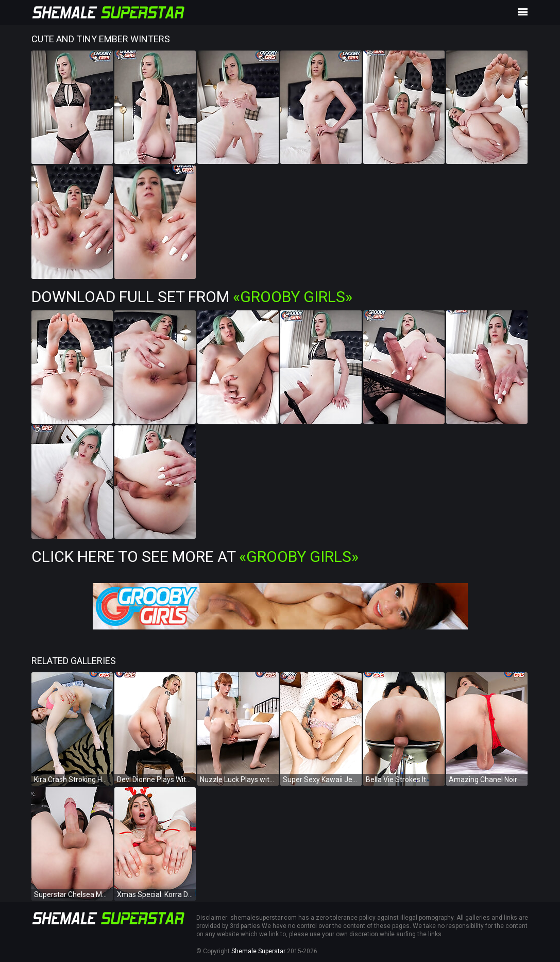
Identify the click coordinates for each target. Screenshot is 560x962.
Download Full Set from (192, 297)
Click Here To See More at (195, 557)
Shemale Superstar (258, 951)
